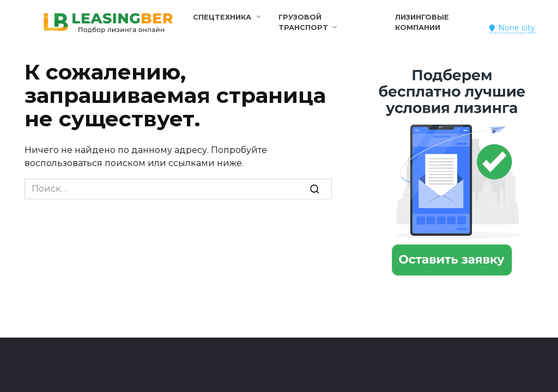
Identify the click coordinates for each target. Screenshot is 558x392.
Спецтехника (222, 17)
